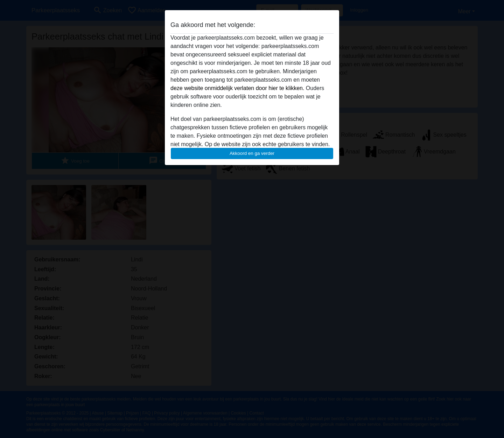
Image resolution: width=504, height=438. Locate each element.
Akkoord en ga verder (252, 153)
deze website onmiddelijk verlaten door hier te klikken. (237, 88)
